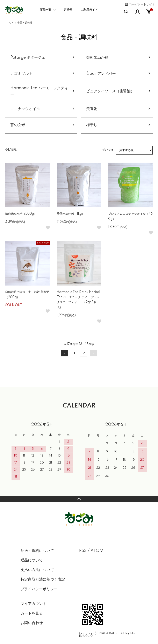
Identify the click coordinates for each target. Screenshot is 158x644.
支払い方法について (37, 570)
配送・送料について (37, 551)
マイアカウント (34, 604)
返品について (32, 560)
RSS (83, 551)
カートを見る (32, 614)
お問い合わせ (32, 623)
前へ (65, 353)
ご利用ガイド (89, 10)
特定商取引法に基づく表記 (43, 580)
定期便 (68, 10)
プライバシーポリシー (39, 589)
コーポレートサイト (142, 5)
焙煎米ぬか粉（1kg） (71, 214)
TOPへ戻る (79, 499)
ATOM (97, 551)
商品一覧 (45, 10)
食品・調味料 (25, 23)
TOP (10, 23)
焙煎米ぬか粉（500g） (21, 214)
